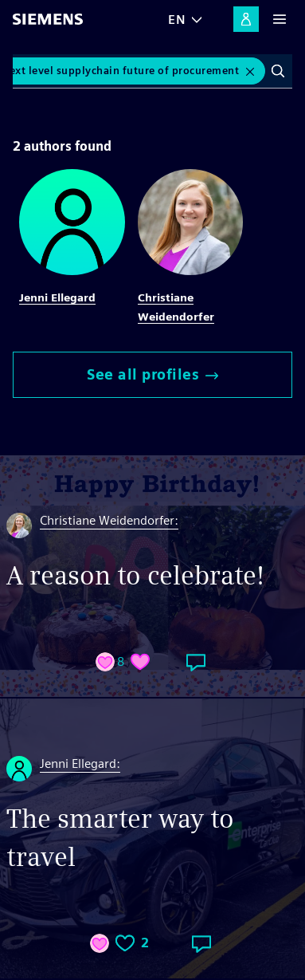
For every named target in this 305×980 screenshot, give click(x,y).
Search (278, 71)
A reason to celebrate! (135, 575)
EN (177, 20)
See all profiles (152, 374)
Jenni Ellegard (57, 297)
